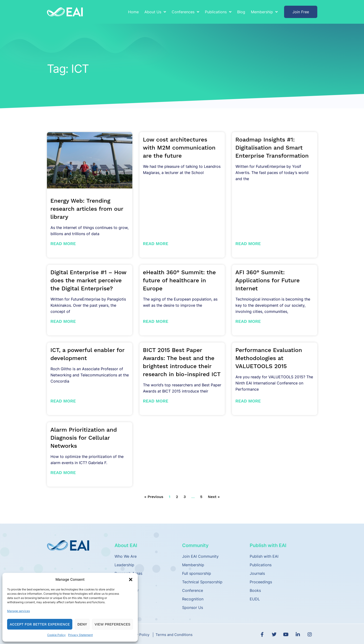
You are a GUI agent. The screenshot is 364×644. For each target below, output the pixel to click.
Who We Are (126, 556)
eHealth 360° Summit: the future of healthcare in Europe (180, 280)
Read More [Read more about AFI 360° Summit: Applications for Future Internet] (248, 321)
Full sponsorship (197, 573)
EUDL (255, 599)
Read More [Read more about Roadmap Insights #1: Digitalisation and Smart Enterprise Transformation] (248, 244)
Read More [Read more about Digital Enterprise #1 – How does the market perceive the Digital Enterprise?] (63, 321)
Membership (264, 12)
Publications (218, 12)
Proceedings (261, 582)
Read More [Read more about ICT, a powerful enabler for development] (63, 401)
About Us (155, 12)
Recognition (193, 599)
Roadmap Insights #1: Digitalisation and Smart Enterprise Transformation (272, 148)
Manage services (18, 611)
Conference (193, 590)
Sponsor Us (193, 607)
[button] (131, 580)
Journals (257, 573)
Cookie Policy (56, 635)
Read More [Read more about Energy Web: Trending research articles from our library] (63, 244)
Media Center (127, 590)
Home (133, 12)
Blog (241, 12)
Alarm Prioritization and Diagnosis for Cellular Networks (84, 438)
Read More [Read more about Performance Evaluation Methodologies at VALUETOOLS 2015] (248, 401)
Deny (82, 624)
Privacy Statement (80, 635)
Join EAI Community (200, 556)
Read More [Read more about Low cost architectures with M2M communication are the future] (156, 244)
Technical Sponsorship (202, 582)
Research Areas (128, 573)
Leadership (124, 565)
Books (255, 590)
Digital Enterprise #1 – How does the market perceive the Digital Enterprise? (88, 280)
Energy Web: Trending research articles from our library (87, 209)
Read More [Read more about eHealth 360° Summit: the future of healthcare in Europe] (156, 321)
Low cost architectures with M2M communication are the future (179, 148)
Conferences (185, 12)
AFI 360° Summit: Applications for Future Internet (268, 280)
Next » (214, 497)
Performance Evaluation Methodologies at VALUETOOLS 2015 (269, 358)
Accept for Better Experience (40, 624)
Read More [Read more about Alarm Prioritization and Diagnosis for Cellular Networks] (63, 473)
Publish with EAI (264, 556)
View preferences (113, 624)
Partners (122, 582)
